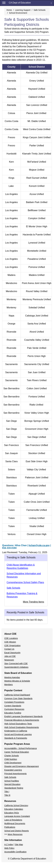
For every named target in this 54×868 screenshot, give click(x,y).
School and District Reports (17, 831)
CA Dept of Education (20, 3)
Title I (7, 792)
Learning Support (23, 10)
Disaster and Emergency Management (22, 766)
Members (8, 685)
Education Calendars (14, 809)
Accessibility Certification (15, 852)
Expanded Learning (13, 770)
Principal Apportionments (15, 774)
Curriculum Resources (14, 709)
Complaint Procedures (14, 702)
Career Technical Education (17, 752)
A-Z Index (9, 845)
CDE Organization (12, 646)
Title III (7, 795)
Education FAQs (12, 813)
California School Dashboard (17, 695)
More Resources (15, 834)
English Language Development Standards (23, 716)
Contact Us (9, 649)
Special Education (12, 784)
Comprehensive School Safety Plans (25, 582)
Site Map (19, 845)
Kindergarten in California (16, 731)
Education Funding (13, 713)
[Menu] (4, 3)
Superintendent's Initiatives (16, 667)
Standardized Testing (14, 788)
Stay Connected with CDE (16, 664)
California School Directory (16, 805)
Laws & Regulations (13, 820)
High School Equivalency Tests (18, 724)
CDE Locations (11, 638)
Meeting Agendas (12, 677)
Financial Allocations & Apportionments (22, 720)
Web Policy (9, 848)
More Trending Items (33, 602)
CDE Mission (10, 642)
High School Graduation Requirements (22, 727)
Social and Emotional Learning (18, 734)
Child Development (13, 763)
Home (9, 10)
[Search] (51, 3)
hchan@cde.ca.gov (39, 545)
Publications (10, 827)
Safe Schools (40, 10)
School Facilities (12, 781)
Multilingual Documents (15, 823)
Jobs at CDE (10, 656)
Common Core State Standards (18, 698)
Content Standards (13, 706)
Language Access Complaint (17, 816)
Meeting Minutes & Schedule (17, 681)
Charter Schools (12, 756)
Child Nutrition (11, 759)
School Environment (18, 13)
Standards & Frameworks (16, 738)
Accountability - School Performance (21, 748)
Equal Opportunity (12, 653)
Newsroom (9, 660)
